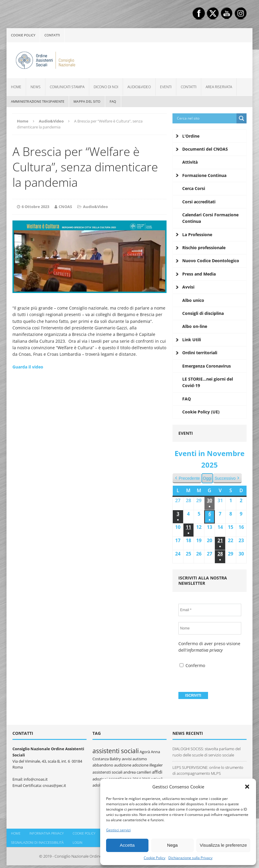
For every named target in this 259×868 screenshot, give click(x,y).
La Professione (197, 235)
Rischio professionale (204, 248)
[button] (247, 787)
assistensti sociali (107, 772)
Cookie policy (23, 35)
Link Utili (192, 340)
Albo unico (193, 300)
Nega (172, 845)
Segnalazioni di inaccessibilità (37, 842)
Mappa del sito (87, 101)
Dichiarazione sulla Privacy (190, 858)
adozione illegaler (147, 765)
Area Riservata (219, 87)
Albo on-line (195, 326)
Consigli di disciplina (203, 313)
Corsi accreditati (199, 202)
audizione (123, 765)
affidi (157, 772)
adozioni (100, 779)
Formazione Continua (204, 175)
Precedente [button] (187, 478)
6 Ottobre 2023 (35, 207)
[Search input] (206, 118)
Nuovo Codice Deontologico (211, 261)
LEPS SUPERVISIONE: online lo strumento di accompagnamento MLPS (208, 770)
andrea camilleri (137, 772)
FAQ (113, 101)
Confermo (192, 665)
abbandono (103, 765)
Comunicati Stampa (67, 87)
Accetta (127, 845)
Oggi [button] (207, 478)
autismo (140, 759)
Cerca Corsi (194, 188)
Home (16, 87)
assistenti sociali (116, 751)
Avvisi (188, 287)
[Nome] (210, 628)
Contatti (52, 35)
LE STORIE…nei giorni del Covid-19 (208, 382)
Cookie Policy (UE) (201, 412)
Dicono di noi (106, 87)
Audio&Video (139, 87)
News (36, 87)
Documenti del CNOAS (205, 149)
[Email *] (210, 610)
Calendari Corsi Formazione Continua (210, 218)
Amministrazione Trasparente (38, 101)
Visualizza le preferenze (223, 845)
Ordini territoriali (200, 353)
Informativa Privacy (47, 833)
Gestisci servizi (118, 830)
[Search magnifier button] (242, 118)
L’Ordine (191, 136)
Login (77, 842)
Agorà (145, 752)
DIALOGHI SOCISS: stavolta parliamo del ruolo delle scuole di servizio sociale (207, 752)
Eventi (166, 87)
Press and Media (199, 274)
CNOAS (65, 207)
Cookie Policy (155, 858)
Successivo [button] (227, 478)
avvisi (127, 759)
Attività (190, 162)
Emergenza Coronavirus (207, 366)
